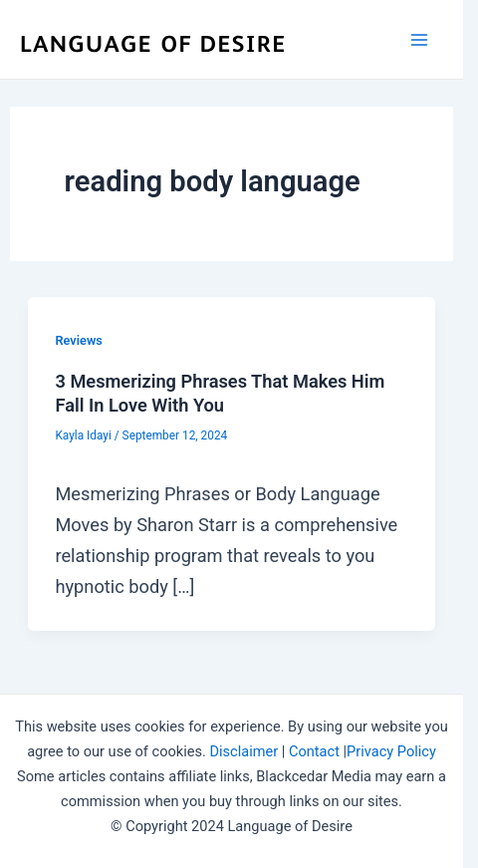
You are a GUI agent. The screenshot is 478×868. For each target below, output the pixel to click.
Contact (314, 751)
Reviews (78, 340)
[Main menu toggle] (420, 39)
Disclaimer (243, 751)
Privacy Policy (391, 751)
